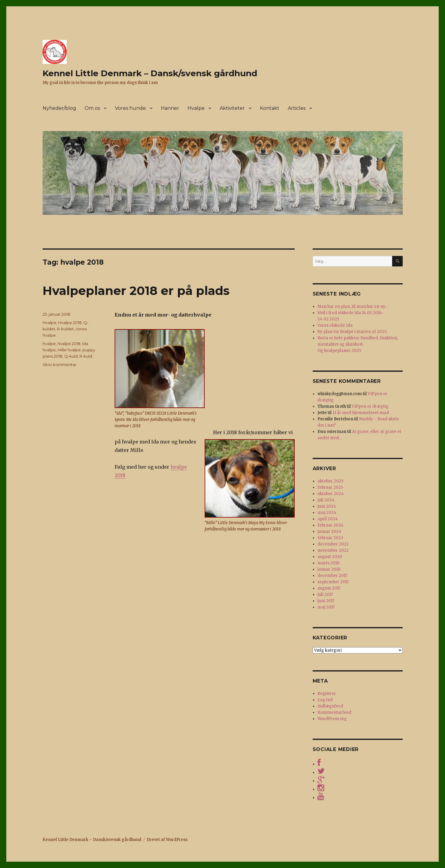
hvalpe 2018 (69, 344)
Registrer (327, 694)
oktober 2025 (330, 481)
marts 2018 (328, 563)
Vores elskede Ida (335, 325)
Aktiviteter (232, 108)
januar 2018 (329, 569)
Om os (92, 108)
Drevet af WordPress (167, 840)
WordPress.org (332, 719)
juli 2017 (325, 595)
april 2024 (328, 519)
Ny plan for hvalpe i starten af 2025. (352, 332)
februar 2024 (331, 525)
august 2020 (330, 557)
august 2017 (329, 588)
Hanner (170, 108)
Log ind (325, 700)
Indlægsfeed (330, 706)
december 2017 (332, 576)
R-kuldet (65, 329)
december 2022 (333, 544)
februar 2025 (330, 487)
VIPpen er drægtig (370, 406)
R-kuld (86, 356)
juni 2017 (326, 601)
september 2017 (333, 582)
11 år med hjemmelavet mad (361, 413)
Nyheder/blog (59, 108)
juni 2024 (327, 506)
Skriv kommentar (60, 365)
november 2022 (333, 550)
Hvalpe (196, 108)
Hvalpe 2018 (70, 323)
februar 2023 (330, 538)
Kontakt (270, 108)
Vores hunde (130, 108)
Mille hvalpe (69, 350)
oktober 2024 (331, 494)
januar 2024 (329, 532)
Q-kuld (71, 356)
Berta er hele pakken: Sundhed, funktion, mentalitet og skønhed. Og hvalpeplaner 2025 (358, 344)
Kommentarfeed (334, 712)
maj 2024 (327, 513)
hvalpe (49, 344)
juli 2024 (326, 500)
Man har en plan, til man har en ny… (353, 306)
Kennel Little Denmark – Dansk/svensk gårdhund (150, 73)
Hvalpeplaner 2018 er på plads (136, 291)
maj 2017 (326, 607)
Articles (297, 108)
